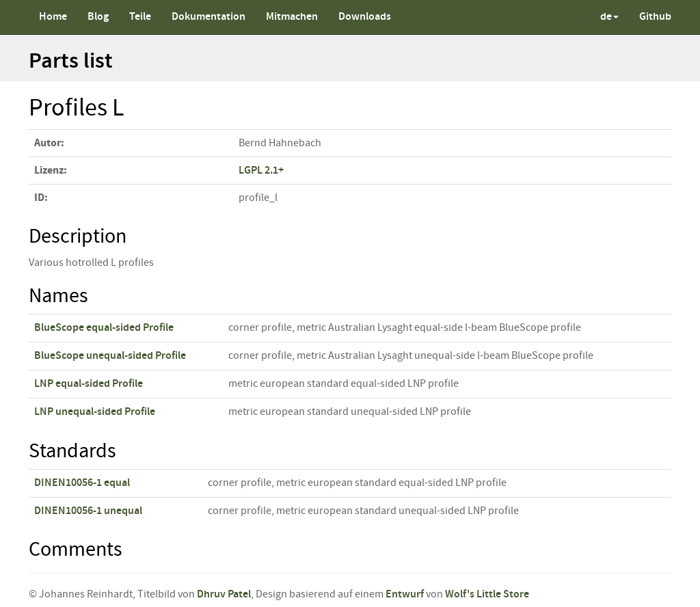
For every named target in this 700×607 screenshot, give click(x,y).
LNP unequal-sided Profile (95, 412)
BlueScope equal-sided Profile (104, 328)
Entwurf (405, 594)
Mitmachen (292, 17)
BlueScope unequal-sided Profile (110, 356)
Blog (98, 17)
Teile (140, 17)
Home (53, 17)
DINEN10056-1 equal (82, 483)
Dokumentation (208, 17)
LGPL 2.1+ (261, 171)
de (609, 17)
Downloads (365, 17)
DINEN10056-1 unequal (88, 511)
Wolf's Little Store (487, 594)
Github (655, 17)
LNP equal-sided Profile (89, 384)
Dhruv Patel (224, 594)
